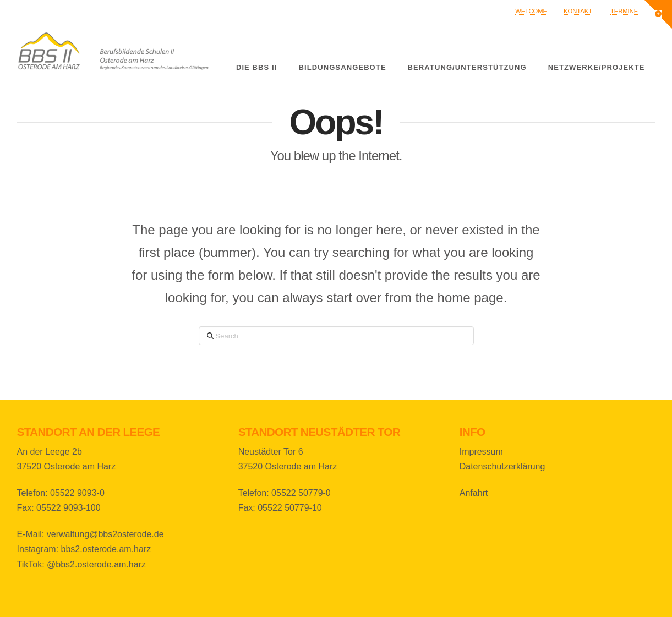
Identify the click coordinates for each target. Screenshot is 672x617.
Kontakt (578, 11)
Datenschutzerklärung (502, 466)
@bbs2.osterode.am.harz (96, 564)
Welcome (531, 11)
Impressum (481, 452)
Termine (624, 11)
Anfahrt (474, 493)
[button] (658, 14)
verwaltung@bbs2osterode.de (105, 534)
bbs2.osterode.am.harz (106, 549)
